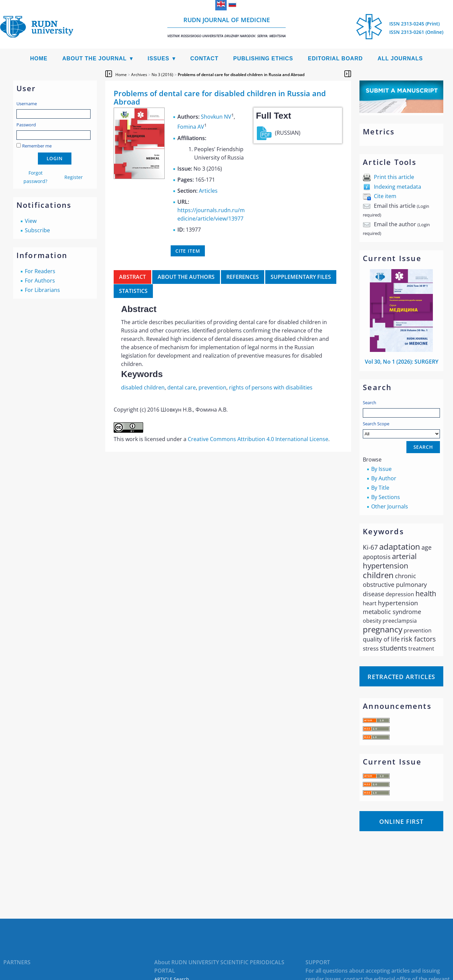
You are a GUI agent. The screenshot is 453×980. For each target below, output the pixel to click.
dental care (182, 387)
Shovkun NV (216, 117)
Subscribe (37, 230)
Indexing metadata (398, 187)
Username (27, 104)
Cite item (385, 196)
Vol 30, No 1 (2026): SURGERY (402, 362)
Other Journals (390, 506)
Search (370, 403)
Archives (139, 75)
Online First (401, 821)
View (31, 221)
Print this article (394, 177)
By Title (380, 488)
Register (74, 177)
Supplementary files (301, 277)
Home (39, 58)
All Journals (400, 58)
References (243, 277)
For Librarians (42, 290)
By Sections (386, 497)
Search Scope (401, 430)
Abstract (132, 277)
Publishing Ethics (263, 58)
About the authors (186, 277)
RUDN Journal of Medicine (226, 27)
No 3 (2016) (162, 75)
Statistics (133, 291)
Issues (158, 58)
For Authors (40, 281)
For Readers (40, 271)
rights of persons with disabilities (271, 387)
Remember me (37, 146)
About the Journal (95, 58)
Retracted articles (401, 677)
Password (26, 125)
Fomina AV (191, 127)
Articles (208, 191)
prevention (212, 387)
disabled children (143, 387)
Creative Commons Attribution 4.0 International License (258, 439)
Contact (204, 58)
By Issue (381, 469)
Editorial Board (335, 58)
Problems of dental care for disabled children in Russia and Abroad (241, 75)
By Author (384, 478)
